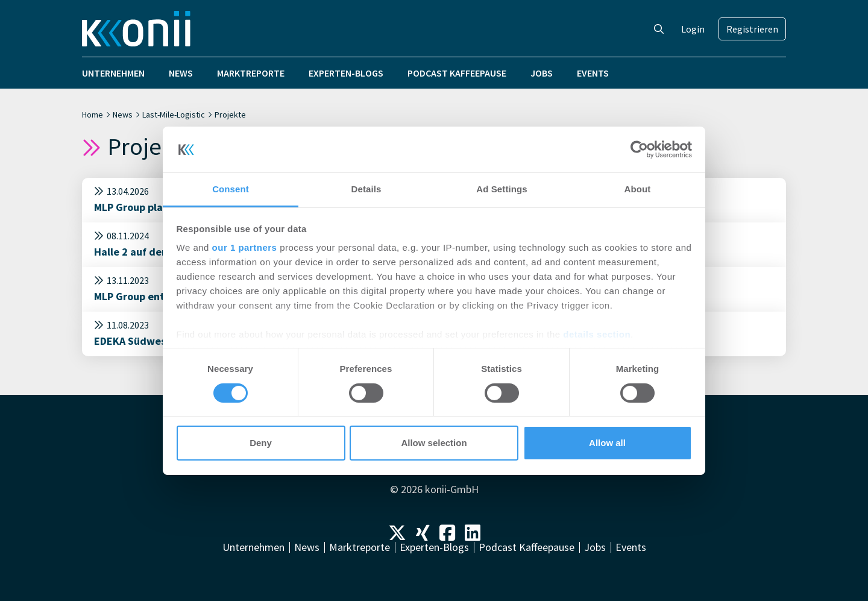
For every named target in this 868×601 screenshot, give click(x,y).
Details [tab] (366, 189)
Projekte (230, 115)
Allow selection (434, 443)
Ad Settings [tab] (502, 189)
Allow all (607, 443)
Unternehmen (113, 73)
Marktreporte (251, 73)
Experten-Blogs (346, 73)
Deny (261, 443)
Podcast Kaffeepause (457, 73)
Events (593, 73)
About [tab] (638, 189)
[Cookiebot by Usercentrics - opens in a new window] (639, 149)
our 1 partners (245, 247)
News (181, 73)
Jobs (542, 73)
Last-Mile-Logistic (174, 115)
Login (693, 29)
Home (93, 115)
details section (597, 334)
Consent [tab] (231, 189)
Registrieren (752, 29)
